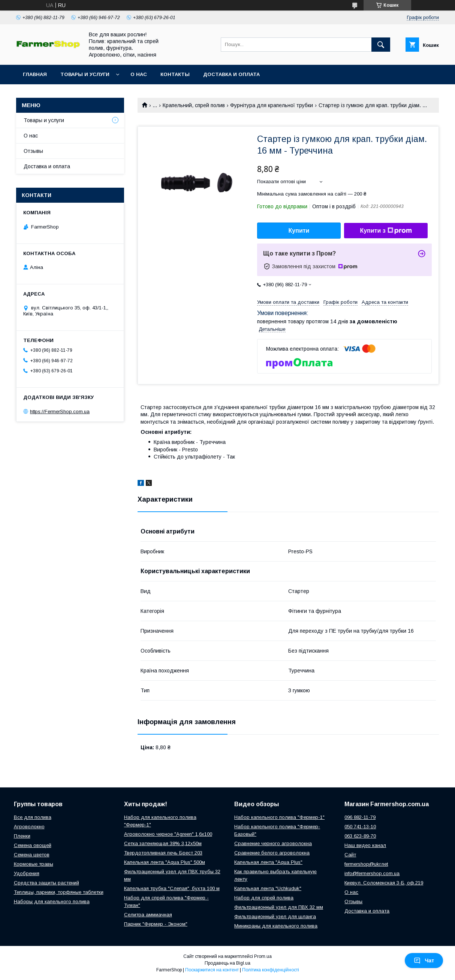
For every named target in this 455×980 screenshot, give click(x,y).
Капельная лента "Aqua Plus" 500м (165, 862)
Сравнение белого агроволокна (272, 853)
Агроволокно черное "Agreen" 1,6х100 (168, 834)
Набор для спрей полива (264, 898)
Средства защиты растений (46, 883)
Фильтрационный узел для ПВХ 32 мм (279, 907)
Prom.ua (263, 956)
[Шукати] (381, 45)
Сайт (350, 855)
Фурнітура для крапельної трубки (272, 105)
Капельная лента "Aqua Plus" (268, 862)
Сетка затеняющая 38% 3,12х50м (163, 843)
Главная (35, 74)
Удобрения (27, 873)
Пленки (22, 836)
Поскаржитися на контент (212, 970)
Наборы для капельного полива (52, 902)
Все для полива (33, 817)
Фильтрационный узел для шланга (275, 917)
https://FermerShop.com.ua (60, 412)
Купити (299, 231)
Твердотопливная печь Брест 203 (163, 853)
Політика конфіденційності (271, 970)
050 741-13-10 (360, 827)
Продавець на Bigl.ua (227, 963)
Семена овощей (33, 845)
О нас (139, 74)
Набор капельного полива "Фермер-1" (279, 817)
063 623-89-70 (360, 836)
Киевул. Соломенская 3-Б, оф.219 (384, 883)
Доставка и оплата (231, 74)
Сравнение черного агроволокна (273, 843)
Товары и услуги (85, 74)
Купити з (386, 231)
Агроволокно (29, 827)
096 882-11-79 (360, 817)
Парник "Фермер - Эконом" (156, 924)
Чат (424, 961)
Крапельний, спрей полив (194, 105)
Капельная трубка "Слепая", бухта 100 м (172, 888)
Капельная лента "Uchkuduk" (268, 888)
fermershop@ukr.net (366, 864)
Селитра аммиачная (148, 915)
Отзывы (33, 151)
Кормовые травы (34, 864)
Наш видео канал (365, 845)
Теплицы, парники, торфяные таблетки (59, 892)
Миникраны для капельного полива (276, 926)
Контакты (175, 74)
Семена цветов (32, 855)
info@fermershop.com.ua (372, 873)
